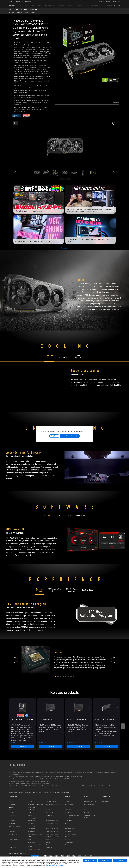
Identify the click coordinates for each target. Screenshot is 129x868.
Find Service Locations (90, 802)
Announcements (69, 804)
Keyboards (49, 818)
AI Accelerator (32, 829)
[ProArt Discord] (91, 856)
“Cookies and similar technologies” (56, 865)
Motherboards (32, 807)
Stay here (54, 436)
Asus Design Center (70, 829)
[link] (12, 5)
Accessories (12, 804)
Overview (11, 12)
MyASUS (86, 818)
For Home (12, 810)
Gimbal (48, 845)
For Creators (13, 815)
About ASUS (68, 799)
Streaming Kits (50, 826)
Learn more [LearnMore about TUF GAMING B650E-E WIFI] (23, 746)
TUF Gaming (46, 793)
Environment (117, 2)
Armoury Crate (69, 842)
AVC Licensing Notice (71, 837)
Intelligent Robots (51, 802)
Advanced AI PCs (70, 826)
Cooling (30, 815)
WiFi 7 (29, 837)
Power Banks (50, 840)
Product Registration (89, 804)
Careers (67, 802)
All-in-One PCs (13, 834)
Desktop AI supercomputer (53, 807)
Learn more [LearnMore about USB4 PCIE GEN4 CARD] (78, 746)
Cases (29, 813)
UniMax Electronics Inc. (71, 818)
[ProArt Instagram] (85, 856)
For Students (13, 818)
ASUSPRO (68, 831)
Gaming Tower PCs (14, 840)
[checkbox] (115, 102)
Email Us (86, 807)
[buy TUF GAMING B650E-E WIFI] (22, 719)
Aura (66, 845)
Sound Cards (31, 831)
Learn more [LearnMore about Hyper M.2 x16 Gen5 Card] (106, 746)
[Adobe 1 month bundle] (26, 117)
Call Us (86, 810)
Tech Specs (19, 12)
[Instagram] (45, 856)
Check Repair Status (89, 799)
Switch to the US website (70, 436)
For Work (12, 813)
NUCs (11, 842)
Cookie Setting (90, 860)
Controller (49, 842)
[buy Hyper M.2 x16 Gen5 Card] (104, 719)
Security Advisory (88, 812)
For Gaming (12, 821)
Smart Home (49, 812)
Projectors (12, 832)
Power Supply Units (33, 818)
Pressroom (68, 810)
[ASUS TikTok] (80, 856)
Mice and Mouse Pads (52, 821)
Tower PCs (12, 837)
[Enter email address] (20, 856)
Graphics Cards (32, 810)
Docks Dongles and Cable (53, 837)
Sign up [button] (35, 856)
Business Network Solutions (35, 849)
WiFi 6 (29, 840)
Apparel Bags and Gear (52, 829)
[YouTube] (51, 856)
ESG (103, 799)
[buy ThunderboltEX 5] (45, 719)
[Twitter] (62, 856)
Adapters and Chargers (52, 834)
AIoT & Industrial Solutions (53, 804)
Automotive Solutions (71, 834)
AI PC (67, 823)
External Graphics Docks (34, 826)
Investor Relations (70, 807)
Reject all (105, 860)
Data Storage (31, 823)
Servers (48, 810)
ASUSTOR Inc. (69, 812)
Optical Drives (31, 821)
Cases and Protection (52, 831)
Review (27, 12)
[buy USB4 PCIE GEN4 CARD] (76, 719)
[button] (101, 2)
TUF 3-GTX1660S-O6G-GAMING (23, 9)
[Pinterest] (74, 856)
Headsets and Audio (51, 823)
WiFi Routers (31, 842)
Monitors (12, 829)
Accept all (120, 860)
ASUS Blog (68, 840)
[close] (91, 428)
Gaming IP (49, 848)
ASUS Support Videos (90, 815)
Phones (11, 802)
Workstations (13, 848)
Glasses (30, 802)
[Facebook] (57, 856)
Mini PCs (11, 845)
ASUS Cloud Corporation (72, 815)
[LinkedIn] (68, 856)
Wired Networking (51, 799)
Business (108, 2)
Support (33, 12)
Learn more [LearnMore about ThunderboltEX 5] (51, 746)
